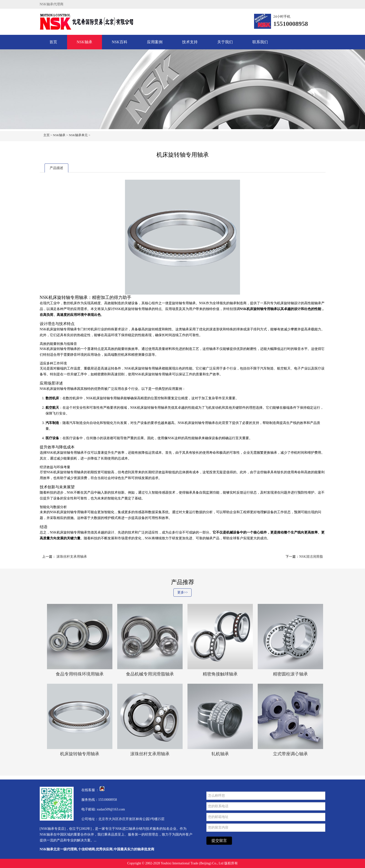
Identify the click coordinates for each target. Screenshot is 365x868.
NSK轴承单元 (78, 135)
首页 (53, 42)
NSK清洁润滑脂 (311, 557)
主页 (47, 135)
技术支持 (190, 42)
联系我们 (260, 42)
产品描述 (56, 168)
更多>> (183, 592)
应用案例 (155, 42)
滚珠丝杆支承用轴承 (71, 557)
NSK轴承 (85, 42)
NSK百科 (120, 42)
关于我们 (225, 42)
